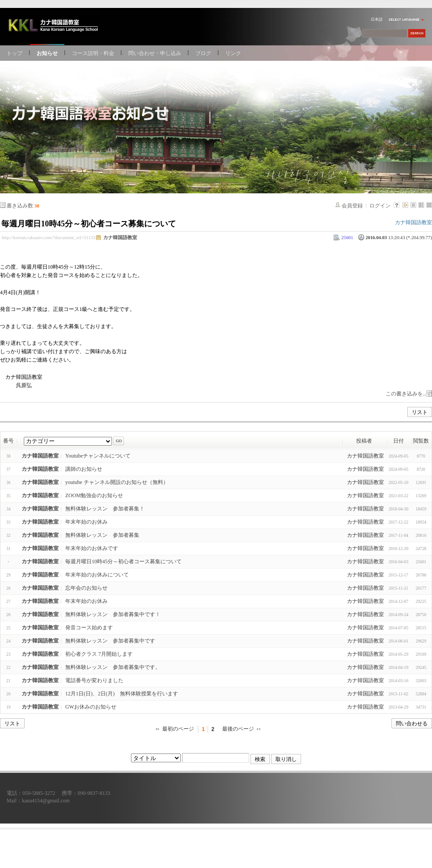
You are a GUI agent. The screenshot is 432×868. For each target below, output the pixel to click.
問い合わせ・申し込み (155, 53)
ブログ (203, 53)
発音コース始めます (89, 628)
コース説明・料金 (93, 53)
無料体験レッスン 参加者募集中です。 (113, 667)
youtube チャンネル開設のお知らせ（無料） (117, 482)
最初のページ (178, 729)
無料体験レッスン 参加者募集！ (105, 509)
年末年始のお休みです (92, 548)
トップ (15, 53)
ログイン (380, 206)
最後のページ (238, 729)
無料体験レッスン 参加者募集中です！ (113, 614)
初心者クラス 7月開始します (99, 654)
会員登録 (352, 206)
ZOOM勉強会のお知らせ (94, 495)
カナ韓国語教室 (120, 237)
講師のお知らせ (84, 469)
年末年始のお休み (86, 522)
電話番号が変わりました (94, 680)
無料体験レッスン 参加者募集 (102, 535)
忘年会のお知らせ (86, 588)
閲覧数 (421, 441)
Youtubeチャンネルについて (98, 456)
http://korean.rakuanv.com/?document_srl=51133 (48, 237)
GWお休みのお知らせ (91, 707)
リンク (233, 53)
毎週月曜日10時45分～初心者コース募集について (89, 224)
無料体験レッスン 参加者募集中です (110, 641)
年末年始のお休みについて (97, 575)
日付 (398, 441)
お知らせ (47, 53)
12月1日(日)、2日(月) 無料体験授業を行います (122, 694)
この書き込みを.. (406, 394)
